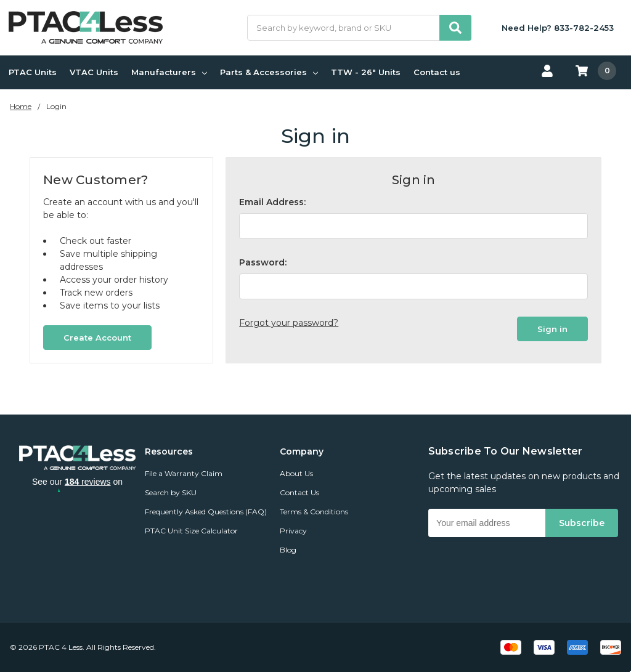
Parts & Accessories (269, 72)
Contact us (437, 72)
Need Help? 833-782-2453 (558, 28)
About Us (296, 473)
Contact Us (299, 492)
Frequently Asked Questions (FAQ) (206, 512)
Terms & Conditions (314, 512)
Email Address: (272, 202)
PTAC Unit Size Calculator (191, 531)
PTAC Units (33, 72)
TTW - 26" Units (366, 72)
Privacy (293, 531)
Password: (263, 262)
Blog (288, 550)
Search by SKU (171, 492)
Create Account (97, 338)
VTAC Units (94, 72)
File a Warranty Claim (184, 473)
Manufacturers (169, 72)
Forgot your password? (289, 323)
